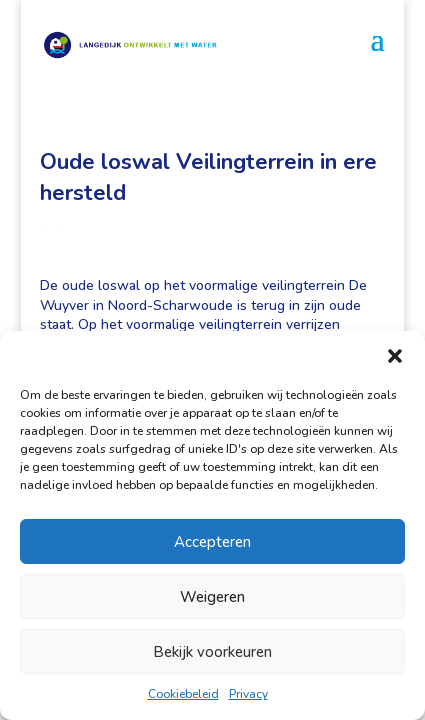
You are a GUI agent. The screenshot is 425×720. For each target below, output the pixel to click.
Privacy (248, 694)
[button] (395, 356)
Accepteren (212, 542)
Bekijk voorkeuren (212, 652)
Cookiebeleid (183, 694)
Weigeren (212, 597)
